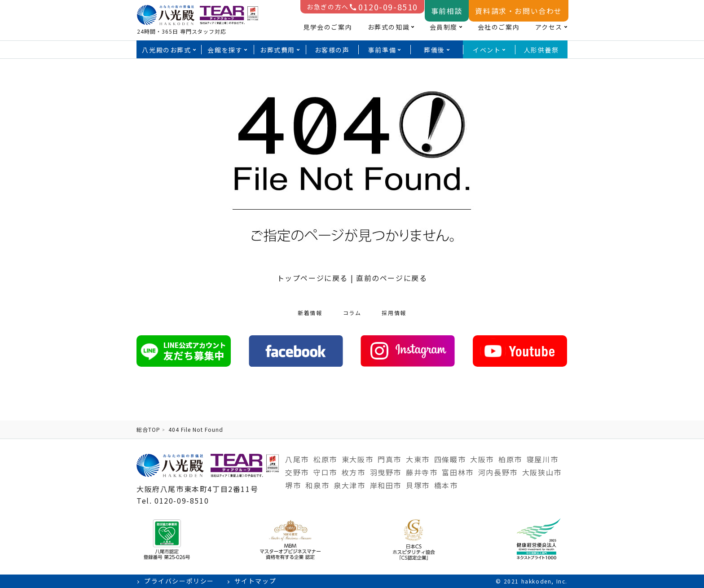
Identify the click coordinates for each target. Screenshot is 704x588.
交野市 (297, 472)
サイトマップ (255, 581)
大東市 (418, 459)
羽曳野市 (386, 472)
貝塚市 (418, 485)
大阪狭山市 (542, 472)
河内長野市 (498, 472)
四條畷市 (450, 459)
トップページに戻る (312, 278)
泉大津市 (349, 485)
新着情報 (310, 313)
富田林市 (458, 472)
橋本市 (446, 485)
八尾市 (297, 459)
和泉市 (317, 485)
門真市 (389, 459)
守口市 (325, 472)
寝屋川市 (542, 459)
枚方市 (354, 472)
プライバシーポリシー (179, 581)
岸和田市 (386, 485)
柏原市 (510, 459)
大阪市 (482, 459)
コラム (352, 313)
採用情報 (394, 313)
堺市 (293, 485)
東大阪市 (357, 459)
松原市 (325, 459)
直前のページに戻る (392, 278)
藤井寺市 (422, 472)
